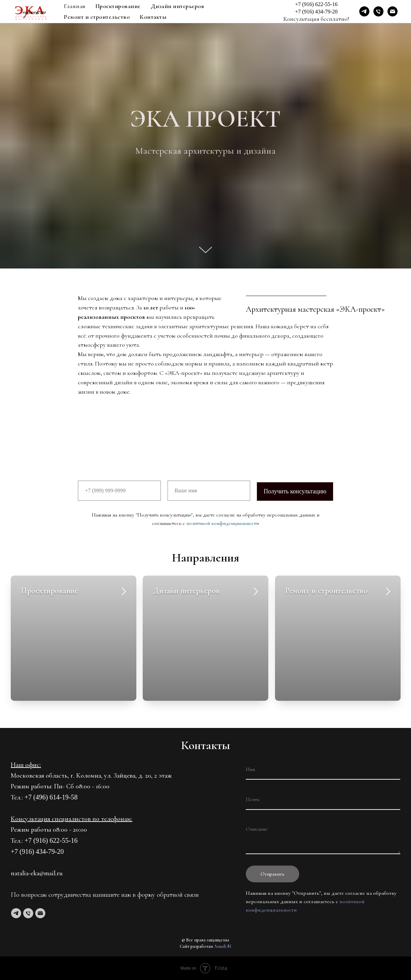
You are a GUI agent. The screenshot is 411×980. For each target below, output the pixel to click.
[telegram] (16, 913)
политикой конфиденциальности (223, 523)
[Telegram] (364, 11)
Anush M (223, 946)
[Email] (393, 11)
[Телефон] (28, 913)
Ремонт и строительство (97, 17)
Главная (75, 6)
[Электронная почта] (40, 913)
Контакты (153, 17)
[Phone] (378, 11)
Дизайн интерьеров (178, 6)
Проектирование (118, 6)
